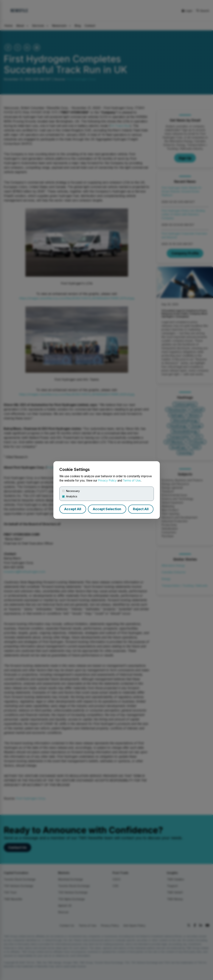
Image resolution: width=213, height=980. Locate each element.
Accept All (73, 509)
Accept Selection (107, 509)
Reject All (141, 509)
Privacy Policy (107, 480)
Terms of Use (132, 480)
